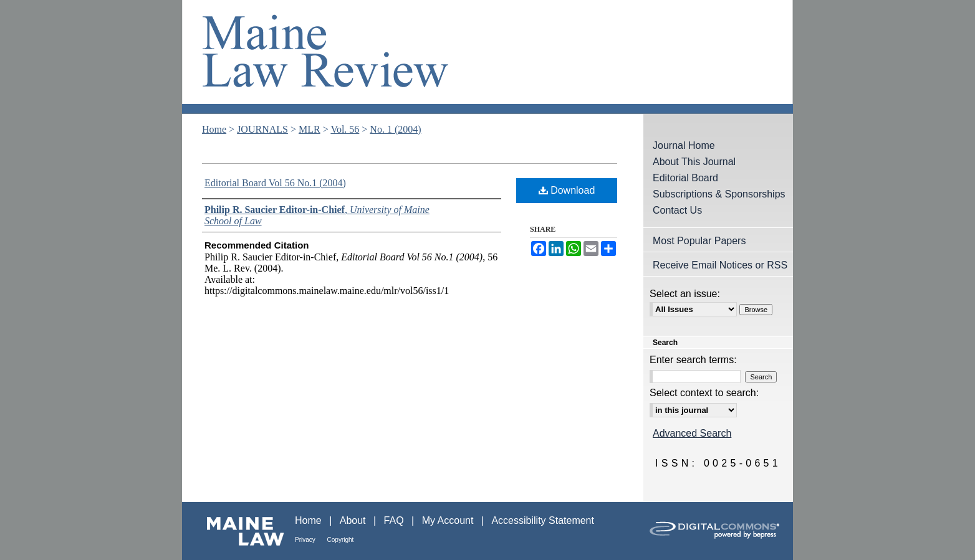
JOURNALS (262, 129)
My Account (449, 520)
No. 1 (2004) (395, 129)
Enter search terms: (693, 360)
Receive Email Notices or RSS (720, 265)
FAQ (395, 520)
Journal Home (684, 145)
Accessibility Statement (543, 520)
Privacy (306, 540)
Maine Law (238, 531)
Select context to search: (704, 393)
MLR (310, 129)
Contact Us (677, 210)
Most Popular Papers (699, 241)
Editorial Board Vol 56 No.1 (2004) (275, 183)
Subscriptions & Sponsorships (719, 194)
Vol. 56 (345, 129)
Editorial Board (685, 178)
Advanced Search (692, 433)
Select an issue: (685, 294)
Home (214, 129)
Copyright (341, 540)
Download (567, 190)
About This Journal (694, 162)
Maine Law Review (487, 57)
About (354, 520)
